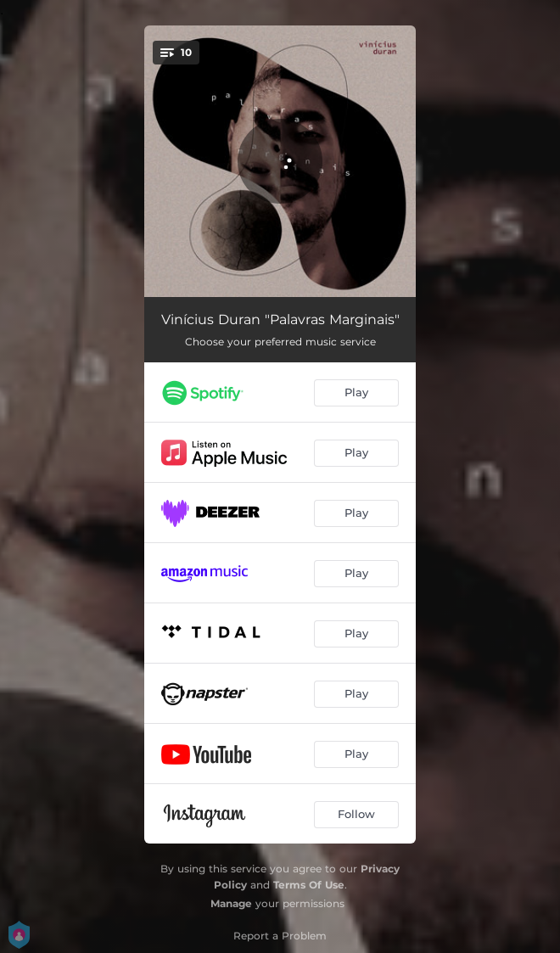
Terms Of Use (309, 885)
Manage (231, 903)
